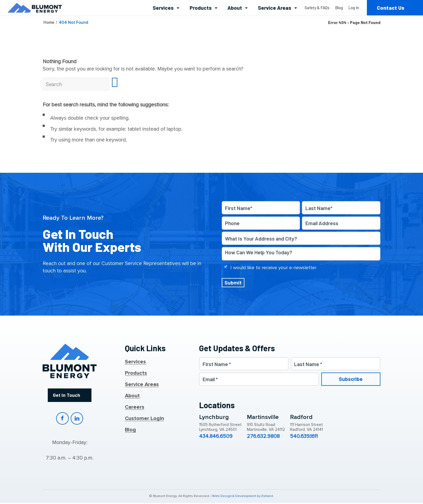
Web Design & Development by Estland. (243, 497)
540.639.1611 (304, 437)
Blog (130, 430)
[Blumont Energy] (35, 8)
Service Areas (142, 385)
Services (135, 362)
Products (136, 373)
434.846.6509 (216, 437)
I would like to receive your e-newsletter (273, 268)
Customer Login (144, 419)
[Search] (76, 84)
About (132, 396)
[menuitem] (166, 8)
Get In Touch (66, 395)
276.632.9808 (263, 437)
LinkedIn (77, 419)
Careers (135, 407)
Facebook (62, 419)
